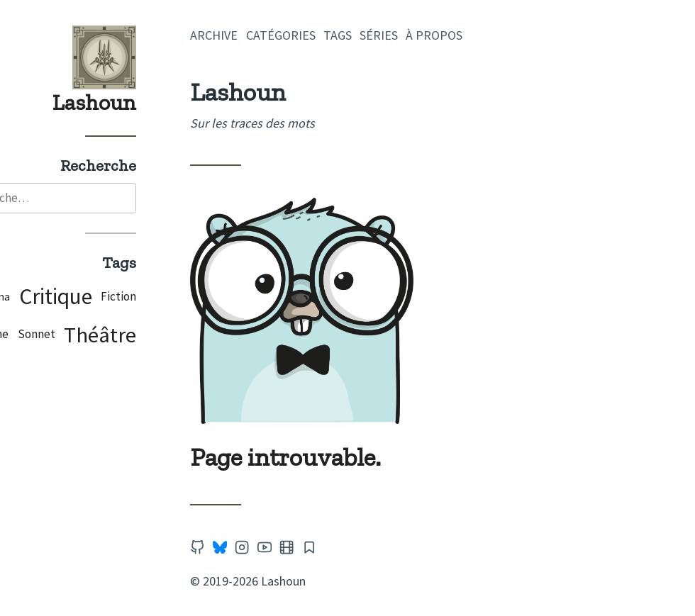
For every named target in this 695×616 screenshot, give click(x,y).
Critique (117, 298)
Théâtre (162, 336)
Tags (400, 35)
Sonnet (98, 335)
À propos (496, 35)
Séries (441, 35)
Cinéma (54, 298)
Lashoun (157, 102)
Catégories (343, 35)
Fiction (181, 298)
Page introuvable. (348, 457)
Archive (276, 35)
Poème (53, 335)
